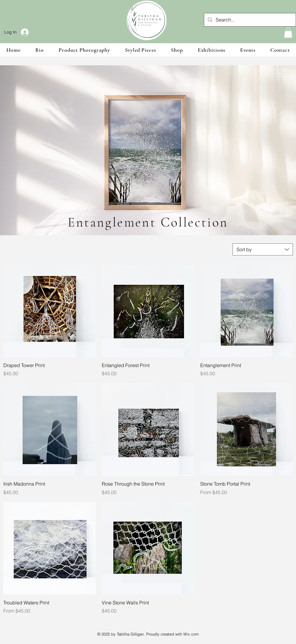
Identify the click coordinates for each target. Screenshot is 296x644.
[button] (288, 33)
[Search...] (249, 20)
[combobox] (263, 249)
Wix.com (191, 634)
